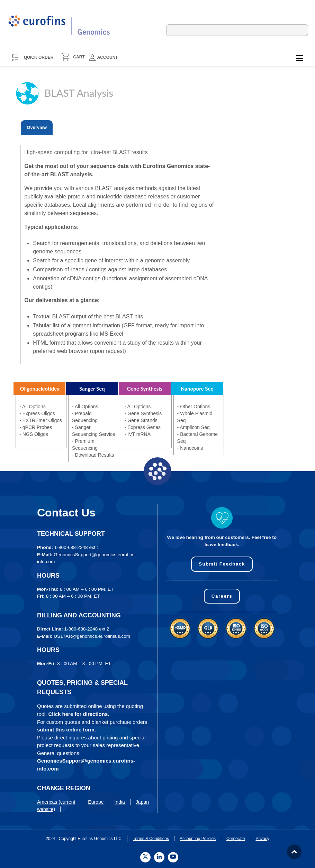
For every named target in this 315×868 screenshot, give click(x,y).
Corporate (236, 839)
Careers (222, 596)
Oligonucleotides (40, 389)
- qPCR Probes (36, 427)
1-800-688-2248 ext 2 (87, 629)
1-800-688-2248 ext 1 (77, 547)
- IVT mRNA (138, 434)
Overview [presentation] (37, 127)
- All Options (32, 407)
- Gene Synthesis (143, 413)
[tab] (37, 128)
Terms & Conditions (151, 839)
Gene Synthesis (145, 389)
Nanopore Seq (197, 389)
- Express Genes (143, 427)
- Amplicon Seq (193, 427)
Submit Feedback (222, 564)
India (119, 802)
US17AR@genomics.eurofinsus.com (92, 636)
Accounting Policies (198, 839)
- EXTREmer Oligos (41, 420)
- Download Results (93, 455)
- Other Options (194, 407)
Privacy (262, 839)
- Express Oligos (37, 413)
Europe (96, 802)
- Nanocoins (190, 448)
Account (103, 58)
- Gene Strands (141, 420)
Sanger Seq (92, 389)
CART (79, 57)
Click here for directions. (79, 714)
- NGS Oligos (34, 434)
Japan (142, 802)
